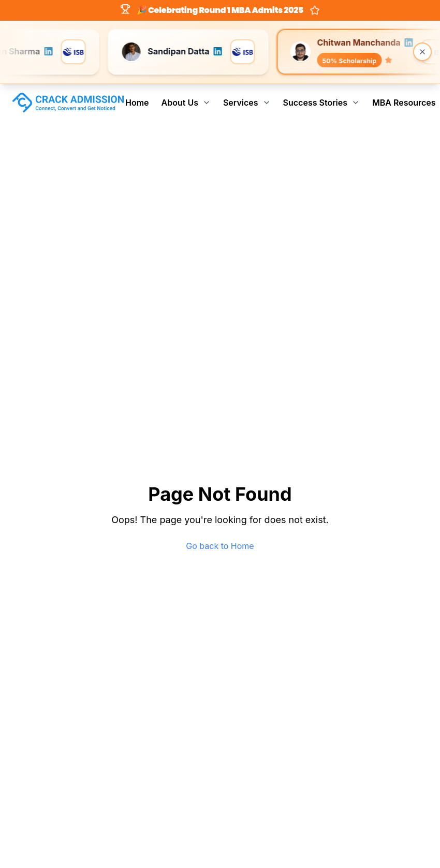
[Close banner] (422, 52)
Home (137, 103)
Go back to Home (220, 546)
